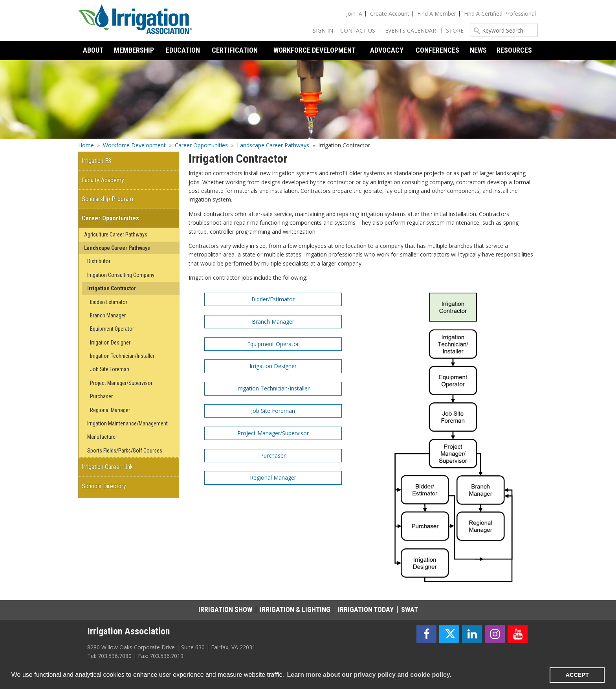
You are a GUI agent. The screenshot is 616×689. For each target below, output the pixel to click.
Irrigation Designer (273, 366)
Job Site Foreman (273, 411)
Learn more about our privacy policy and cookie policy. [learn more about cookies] (369, 675)
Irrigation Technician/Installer (273, 388)
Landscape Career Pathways (273, 145)
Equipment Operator (273, 344)
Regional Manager (273, 477)
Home (86, 145)
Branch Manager (273, 322)
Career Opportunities (201, 145)
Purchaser (273, 455)
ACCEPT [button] (577, 675)
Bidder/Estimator (273, 299)
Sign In (323, 30)
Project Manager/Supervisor (273, 433)
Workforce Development (134, 145)
